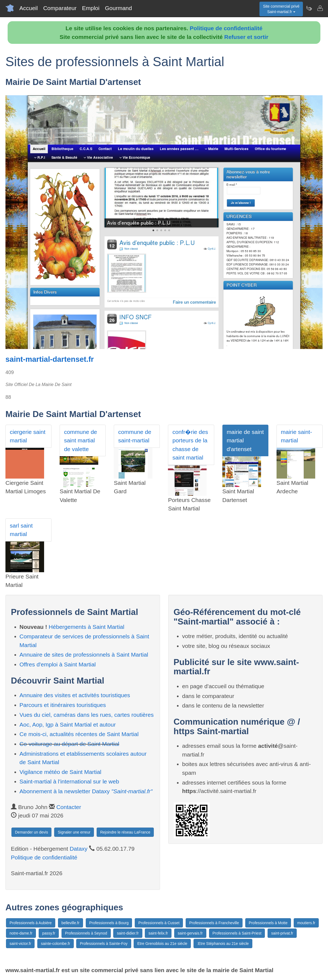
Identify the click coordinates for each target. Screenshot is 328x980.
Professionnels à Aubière (31, 923)
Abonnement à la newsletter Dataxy (86, 791)
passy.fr (49, 933)
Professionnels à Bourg (109, 923)
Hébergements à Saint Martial (87, 627)
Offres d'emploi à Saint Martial (58, 664)
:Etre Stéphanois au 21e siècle (223, 944)
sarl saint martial (21, 530)
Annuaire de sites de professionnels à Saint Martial (84, 655)
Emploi (91, 8)
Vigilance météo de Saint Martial (61, 772)
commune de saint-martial (135, 436)
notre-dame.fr (21, 933)
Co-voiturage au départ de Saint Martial (70, 744)
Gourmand (118, 8)
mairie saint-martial (296, 436)
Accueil (29, 8)
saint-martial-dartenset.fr (50, 359)
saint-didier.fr (128, 933)
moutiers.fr (306, 923)
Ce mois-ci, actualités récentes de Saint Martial (79, 734)
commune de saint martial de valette (80, 440)
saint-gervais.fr (190, 933)
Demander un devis (31, 832)
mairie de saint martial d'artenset (245, 440)
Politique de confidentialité (226, 28)
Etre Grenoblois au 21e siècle (162, 944)
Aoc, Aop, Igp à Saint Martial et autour (68, 725)
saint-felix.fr (158, 933)
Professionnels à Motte (268, 923)
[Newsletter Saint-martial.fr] (309, 8)
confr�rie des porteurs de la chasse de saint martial (190, 445)
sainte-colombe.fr (55, 944)
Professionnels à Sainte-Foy (104, 944)
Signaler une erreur (74, 832)
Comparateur (60, 8)
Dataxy (79, 849)
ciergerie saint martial (28, 436)
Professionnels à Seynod (86, 933)
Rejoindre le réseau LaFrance (125, 832)
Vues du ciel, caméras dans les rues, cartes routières (87, 715)
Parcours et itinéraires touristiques (63, 705)
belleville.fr (70, 923)
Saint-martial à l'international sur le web (69, 781)
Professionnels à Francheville (214, 923)
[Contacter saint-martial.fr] (320, 8)
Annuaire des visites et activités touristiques (75, 695)
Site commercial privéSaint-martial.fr (281, 9)
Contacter (69, 807)
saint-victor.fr (20, 944)
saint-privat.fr (282, 933)
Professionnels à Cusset (159, 923)
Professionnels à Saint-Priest (237, 933)
